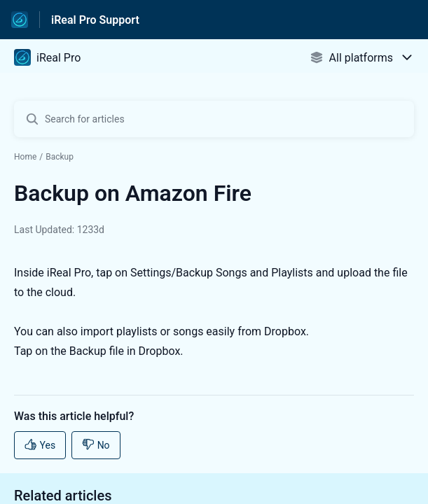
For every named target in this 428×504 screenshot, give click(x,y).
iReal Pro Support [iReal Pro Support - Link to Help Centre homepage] (95, 20)
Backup (60, 157)
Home (25, 157)
